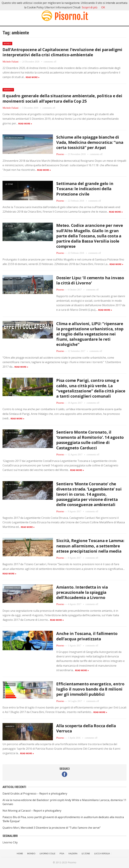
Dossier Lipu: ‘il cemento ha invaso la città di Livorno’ (90, 280)
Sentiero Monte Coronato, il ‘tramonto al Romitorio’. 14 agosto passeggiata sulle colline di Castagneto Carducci (90, 440)
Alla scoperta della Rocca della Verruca (86, 728)
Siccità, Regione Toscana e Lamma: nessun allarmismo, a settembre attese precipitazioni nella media (90, 546)
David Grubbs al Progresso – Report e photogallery (35, 794)
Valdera (73, 853)
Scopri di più (90, 7)
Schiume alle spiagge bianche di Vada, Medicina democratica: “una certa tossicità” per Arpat (90, 142)
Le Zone (9, 184)
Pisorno (60, 154)
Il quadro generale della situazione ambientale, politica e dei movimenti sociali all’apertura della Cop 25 (62, 98)
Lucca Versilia (102, 853)
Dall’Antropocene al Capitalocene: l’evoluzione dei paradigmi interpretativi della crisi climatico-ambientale (62, 52)
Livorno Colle (13, 278)
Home (20, 853)
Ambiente (8, 90)
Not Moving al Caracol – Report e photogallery (32, 811)
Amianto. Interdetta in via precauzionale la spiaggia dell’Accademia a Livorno (82, 592)
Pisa (7, 381)
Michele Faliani (10, 62)
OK (103, 7)
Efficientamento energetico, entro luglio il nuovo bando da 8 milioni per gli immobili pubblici (90, 689)
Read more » (33, 77)
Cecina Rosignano (14, 138)
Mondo (7, 43)
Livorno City (10, 842)
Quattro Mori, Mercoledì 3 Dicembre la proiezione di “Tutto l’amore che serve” (52, 828)
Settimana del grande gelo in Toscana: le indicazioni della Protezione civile (85, 189)
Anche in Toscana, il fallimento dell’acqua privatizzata (87, 636)
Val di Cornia (12, 433)
